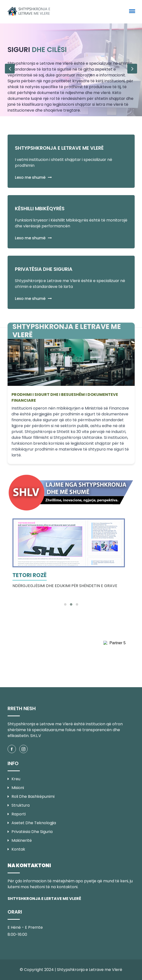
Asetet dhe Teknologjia (32, 823)
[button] (131, 11)
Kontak (16, 849)
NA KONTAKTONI (29, 865)
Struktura (19, 805)
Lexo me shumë (33, 177)
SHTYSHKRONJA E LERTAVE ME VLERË (44, 899)
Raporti (17, 814)
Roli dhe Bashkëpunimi (31, 796)
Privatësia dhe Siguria (30, 832)
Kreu (14, 779)
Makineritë (20, 840)
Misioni (16, 788)
